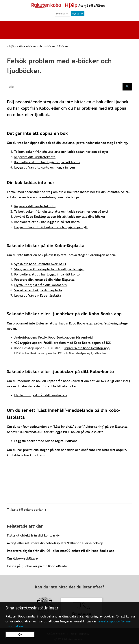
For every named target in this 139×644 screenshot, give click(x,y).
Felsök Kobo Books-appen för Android (65, 337)
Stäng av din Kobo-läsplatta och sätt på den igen (49, 269)
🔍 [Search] (127, 87)
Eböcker (60, 46)
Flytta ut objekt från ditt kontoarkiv (41, 285)
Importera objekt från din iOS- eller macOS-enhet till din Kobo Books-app (61, 551)
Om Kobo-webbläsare (22, 558)
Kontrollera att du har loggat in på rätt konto (47, 274)
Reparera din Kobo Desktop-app (87, 348)
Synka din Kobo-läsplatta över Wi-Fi (40, 264)
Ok (20, 635)
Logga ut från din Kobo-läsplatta (38, 295)
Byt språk (78, 14)
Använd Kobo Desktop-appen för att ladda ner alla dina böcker (60, 217)
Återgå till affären (91, 6)
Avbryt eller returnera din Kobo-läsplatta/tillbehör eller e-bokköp (55, 543)
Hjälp (10, 46)
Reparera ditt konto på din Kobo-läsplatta (44, 280)
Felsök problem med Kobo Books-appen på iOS (77, 343)
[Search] (65, 87)
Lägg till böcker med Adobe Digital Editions (46, 441)
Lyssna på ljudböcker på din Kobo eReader (38, 566)
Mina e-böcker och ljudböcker (34, 46)
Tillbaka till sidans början (27, 510)
